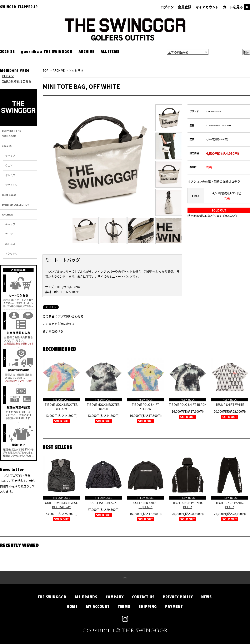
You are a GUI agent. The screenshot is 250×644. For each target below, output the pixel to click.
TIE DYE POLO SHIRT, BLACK (188, 405)
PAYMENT (174, 607)
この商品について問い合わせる (63, 316)
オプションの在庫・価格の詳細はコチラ (214, 181)
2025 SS (7, 52)
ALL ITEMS (110, 52)
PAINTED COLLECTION (16, 205)
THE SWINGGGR (52, 597)
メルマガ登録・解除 (17, 475)
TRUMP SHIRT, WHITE (230, 405)
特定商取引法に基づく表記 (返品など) (212, 216)
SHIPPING (148, 607)
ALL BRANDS (86, 597)
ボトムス (10, 175)
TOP (46, 70)
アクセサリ (76, 70)
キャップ (10, 156)
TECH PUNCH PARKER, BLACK (188, 505)
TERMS (124, 607)
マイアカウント (207, 7)
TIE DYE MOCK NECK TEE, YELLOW (61, 407)
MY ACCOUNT (98, 607)
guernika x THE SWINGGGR (47, 52)
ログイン (167, 7)
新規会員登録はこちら (17, 81)
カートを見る (236, 7)
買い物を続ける (53, 331)
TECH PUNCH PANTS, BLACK (230, 505)
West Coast (9, 195)
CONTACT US (143, 597)
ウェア (9, 165)
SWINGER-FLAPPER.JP (19, 7)
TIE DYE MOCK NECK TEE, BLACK (104, 407)
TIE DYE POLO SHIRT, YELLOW (146, 407)
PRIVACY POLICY (178, 597)
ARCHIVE (86, 52)
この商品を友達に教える (59, 324)
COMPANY (115, 597)
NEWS (206, 597)
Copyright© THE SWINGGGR (125, 631)
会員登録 (185, 7)
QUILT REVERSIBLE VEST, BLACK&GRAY (61, 505)
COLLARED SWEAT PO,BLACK (146, 505)
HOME (72, 607)
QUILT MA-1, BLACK (103, 503)
